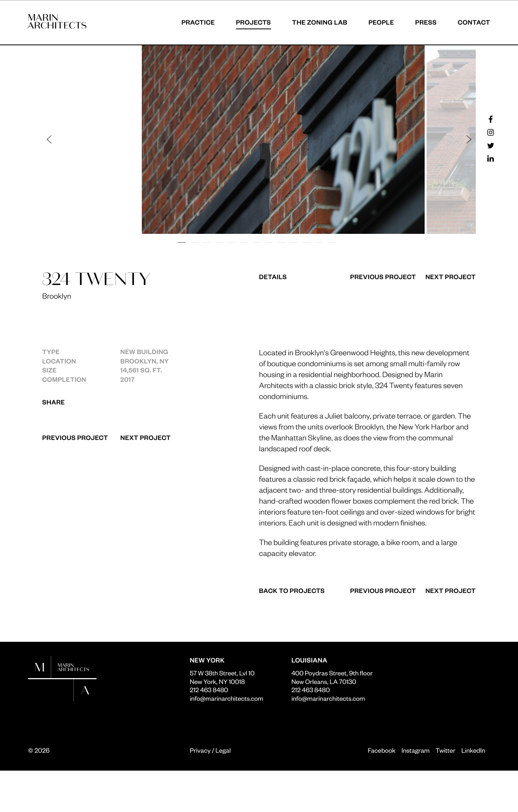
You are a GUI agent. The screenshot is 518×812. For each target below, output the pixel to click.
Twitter (446, 750)
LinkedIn (473, 750)
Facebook (381, 750)
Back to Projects (292, 590)
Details (273, 277)
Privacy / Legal (210, 750)
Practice (198, 22)
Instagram (416, 750)
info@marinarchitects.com (227, 698)
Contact (474, 22)
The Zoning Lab (320, 22)
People (381, 22)
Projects (253, 22)
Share (54, 402)
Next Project (146, 437)
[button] (155, 140)
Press (426, 22)
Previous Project (75, 437)
